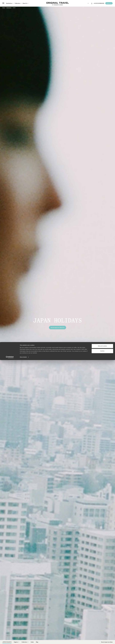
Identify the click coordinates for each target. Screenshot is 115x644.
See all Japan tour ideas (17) (58, 327)
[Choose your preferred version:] (87, 3)
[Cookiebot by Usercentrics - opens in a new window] (10, 641)
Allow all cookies (102, 630)
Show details (23, 641)
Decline (102, 635)
